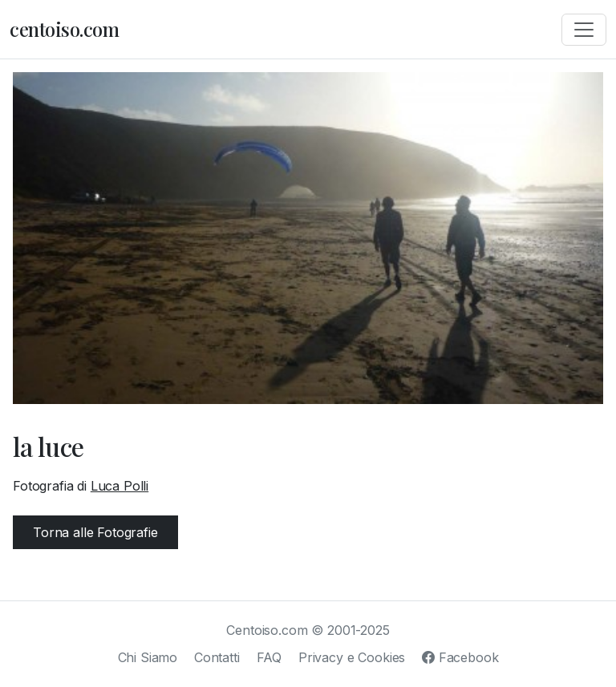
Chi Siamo (148, 657)
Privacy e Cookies (352, 657)
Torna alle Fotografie (95, 532)
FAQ (269, 657)
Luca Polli (120, 486)
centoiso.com (64, 29)
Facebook (460, 657)
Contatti (217, 657)
